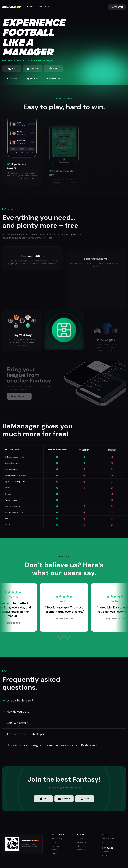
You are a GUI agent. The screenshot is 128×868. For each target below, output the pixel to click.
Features (56, 842)
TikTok (80, 846)
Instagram (81, 842)
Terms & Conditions (111, 839)
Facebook (81, 850)
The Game (29, 7)
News (39, 7)
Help (47, 7)
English (105, 855)
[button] (61, 638)
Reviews (56, 846)
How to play (57, 839)
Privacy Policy (108, 842)
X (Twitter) (82, 839)
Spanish (106, 852)
